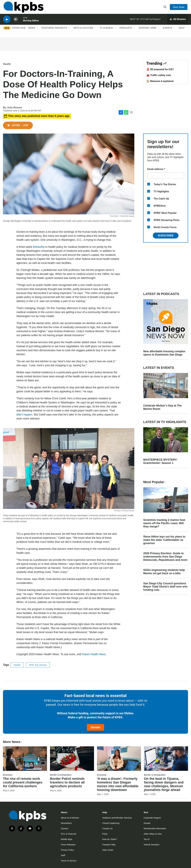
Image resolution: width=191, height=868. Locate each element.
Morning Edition (31, 23)
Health (7, 64)
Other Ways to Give (153, 834)
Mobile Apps (67, 839)
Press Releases (68, 845)
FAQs (105, 834)
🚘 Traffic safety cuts (159, 75)
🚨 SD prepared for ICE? (160, 69)
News (32, 31)
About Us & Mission (70, 818)
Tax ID (147, 839)
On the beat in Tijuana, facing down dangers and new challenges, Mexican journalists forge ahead (164, 784)
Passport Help (109, 845)
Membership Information (155, 828)
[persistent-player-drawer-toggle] (178, 22)
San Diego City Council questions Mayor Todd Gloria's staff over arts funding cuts (165, 587)
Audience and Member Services (117, 818)
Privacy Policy (67, 850)
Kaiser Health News (94, 654)
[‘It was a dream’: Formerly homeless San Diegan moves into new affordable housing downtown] (119, 759)
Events (168, 31)
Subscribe (166, 236)
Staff (63, 855)
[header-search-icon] (165, 8)
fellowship (39, 247)
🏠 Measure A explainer (160, 81)
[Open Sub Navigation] (37, 31)
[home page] (23, 8)
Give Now (179, 8)
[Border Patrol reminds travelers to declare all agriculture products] (72, 759)
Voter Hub (19, 31)
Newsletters (66, 823)
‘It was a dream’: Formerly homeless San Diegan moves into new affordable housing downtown (118, 784)
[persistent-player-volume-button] (16, 22)
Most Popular (155, 482)
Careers (65, 828)
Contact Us (107, 828)
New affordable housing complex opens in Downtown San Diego (164, 353)
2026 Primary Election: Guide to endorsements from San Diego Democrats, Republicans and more (165, 557)
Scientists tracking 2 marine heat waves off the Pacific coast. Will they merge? (164, 523)
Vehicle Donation (152, 845)
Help (182, 31)
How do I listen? (110, 839)
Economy (8, 775)
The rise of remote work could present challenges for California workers (23, 782)
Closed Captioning (111, 823)
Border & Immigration (61, 775)
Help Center (108, 850)
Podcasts (126, 31)
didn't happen (24, 415)
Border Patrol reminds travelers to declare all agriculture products (67, 782)
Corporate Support (152, 818)
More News (13, 742)
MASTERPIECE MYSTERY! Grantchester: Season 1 (160, 461)
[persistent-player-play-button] (7, 22)
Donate (95, 727)
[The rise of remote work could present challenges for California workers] (25, 759)
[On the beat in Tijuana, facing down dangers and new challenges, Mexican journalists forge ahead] (166, 759)
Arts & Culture (83, 31)
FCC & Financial (68, 834)
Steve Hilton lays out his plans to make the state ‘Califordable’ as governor (164, 540)
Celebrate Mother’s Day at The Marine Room (162, 407)
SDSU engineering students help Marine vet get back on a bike (164, 572)
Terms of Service (69, 861)
